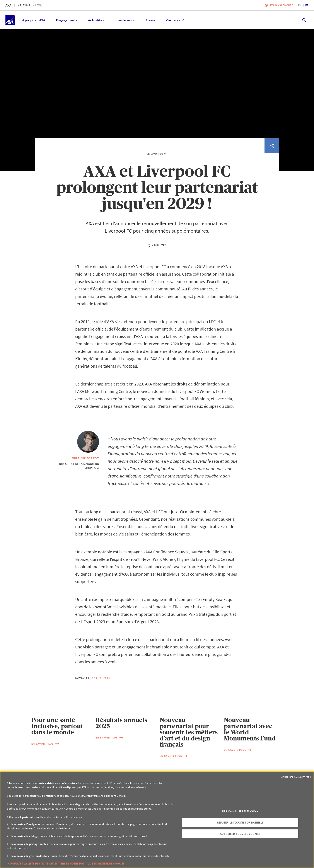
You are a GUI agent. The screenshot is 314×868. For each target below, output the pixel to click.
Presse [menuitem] (150, 20)
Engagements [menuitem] (67, 20)
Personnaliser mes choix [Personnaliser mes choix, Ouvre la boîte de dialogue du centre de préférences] (240, 811)
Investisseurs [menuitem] (125, 20)
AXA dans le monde (281, 5)
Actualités (101, 678)
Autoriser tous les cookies (240, 834)
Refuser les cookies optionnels (240, 823)
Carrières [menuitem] (175, 20)
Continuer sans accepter (296, 777)
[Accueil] (10, 20)
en (300, 5)
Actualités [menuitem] (96, 20)
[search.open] (304, 20)
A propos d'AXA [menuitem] (34, 20)
